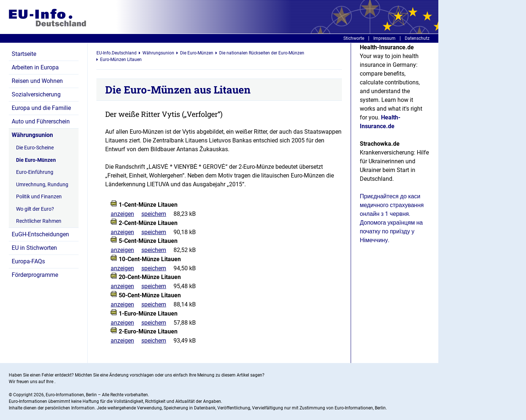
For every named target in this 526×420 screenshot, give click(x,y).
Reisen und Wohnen (37, 81)
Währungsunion (32, 135)
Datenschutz (417, 38)
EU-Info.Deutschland (117, 53)
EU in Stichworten (34, 248)
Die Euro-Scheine (35, 148)
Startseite (24, 54)
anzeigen (122, 214)
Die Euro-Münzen (36, 160)
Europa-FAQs (28, 261)
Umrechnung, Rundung (42, 184)
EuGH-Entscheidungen (40, 234)
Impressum (384, 38)
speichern (154, 214)
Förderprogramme (35, 275)
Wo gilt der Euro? (35, 209)
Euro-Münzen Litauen (121, 60)
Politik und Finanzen (39, 196)
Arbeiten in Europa (35, 67)
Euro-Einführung (35, 172)
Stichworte (354, 38)
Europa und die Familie (41, 108)
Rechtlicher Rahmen (39, 221)
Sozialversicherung (36, 94)
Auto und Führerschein (41, 121)
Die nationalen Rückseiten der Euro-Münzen (262, 53)
